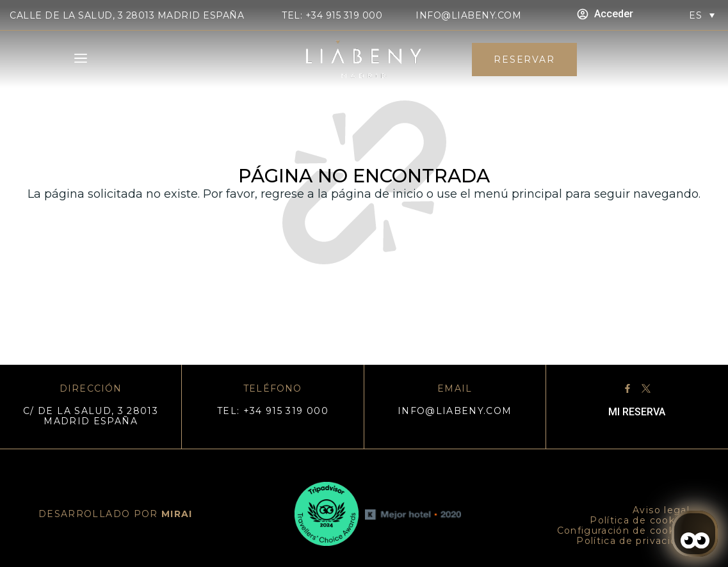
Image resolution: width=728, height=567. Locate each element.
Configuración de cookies (623, 531)
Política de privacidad (633, 541)
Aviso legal (661, 510)
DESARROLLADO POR (116, 514)
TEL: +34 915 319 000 (332, 15)
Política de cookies (640, 520)
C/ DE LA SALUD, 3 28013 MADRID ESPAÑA (91, 416)
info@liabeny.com (468, 15)
